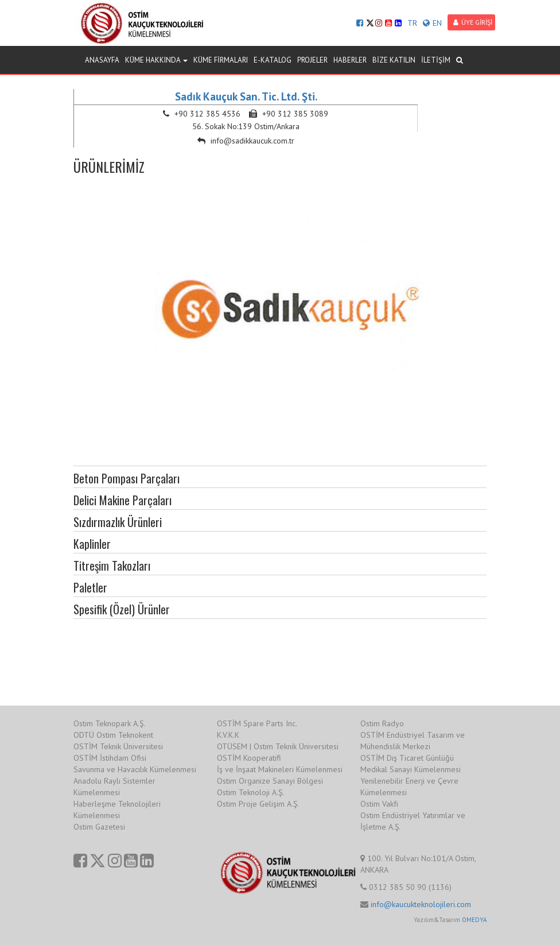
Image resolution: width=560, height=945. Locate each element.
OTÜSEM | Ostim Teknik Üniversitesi (278, 746)
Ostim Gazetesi (99, 827)
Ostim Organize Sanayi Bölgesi (270, 781)
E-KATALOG (273, 60)
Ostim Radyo (382, 723)
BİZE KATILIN (394, 60)
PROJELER (312, 60)
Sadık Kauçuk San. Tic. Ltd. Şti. (246, 96)
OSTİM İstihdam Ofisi (110, 758)
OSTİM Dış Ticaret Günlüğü (407, 758)
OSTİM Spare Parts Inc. (257, 723)
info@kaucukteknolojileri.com (421, 904)
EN (432, 23)
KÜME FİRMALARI (221, 60)
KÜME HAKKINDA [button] (156, 60)
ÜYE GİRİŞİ (473, 22)
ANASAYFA (102, 60)
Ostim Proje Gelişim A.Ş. (258, 804)
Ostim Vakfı (379, 804)
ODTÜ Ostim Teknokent (113, 735)
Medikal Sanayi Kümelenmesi (411, 769)
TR (412, 23)
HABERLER (350, 60)
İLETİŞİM (436, 60)
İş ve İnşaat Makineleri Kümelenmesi (280, 769)
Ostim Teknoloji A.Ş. (250, 792)
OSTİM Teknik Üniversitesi (118, 746)
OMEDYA (474, 920)
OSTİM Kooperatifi (249, 758)
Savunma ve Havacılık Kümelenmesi (135, 769)
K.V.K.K (228, 735)
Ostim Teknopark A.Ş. (109, 723)
